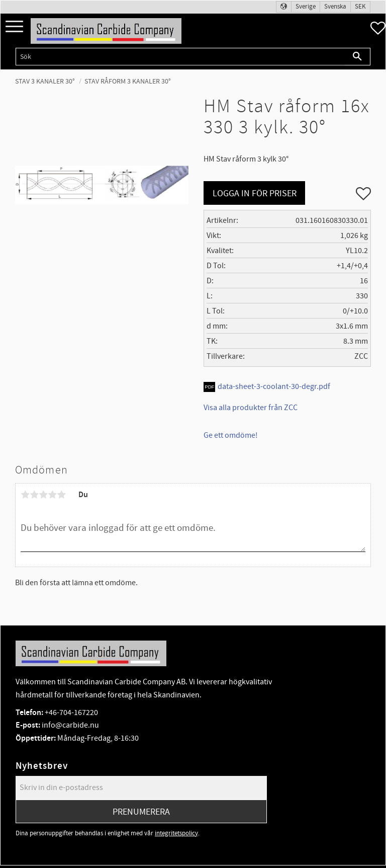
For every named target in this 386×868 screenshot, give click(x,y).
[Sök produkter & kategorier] (180, 57)
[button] (14, 27)
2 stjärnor (34, 495)
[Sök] (358, 57)
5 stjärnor (61, 495)
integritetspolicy (176, 833)
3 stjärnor (43, 495)
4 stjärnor (52, 495)
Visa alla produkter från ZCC (251, 408)
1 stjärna (25, 495)
